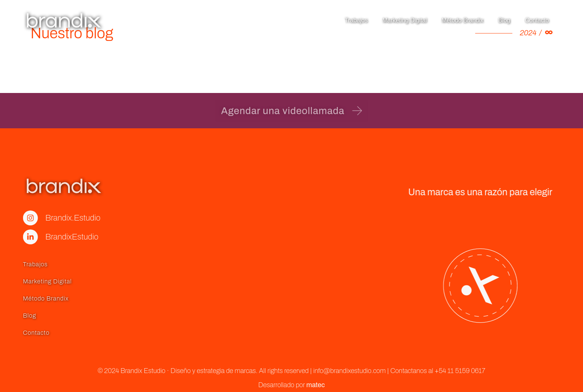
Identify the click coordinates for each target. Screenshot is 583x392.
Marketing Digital (405, 20)
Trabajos (356, 20)
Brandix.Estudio (51, 218)
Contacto (537, 20)
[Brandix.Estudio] (9, 218)
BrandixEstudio (50, 237)
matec (316, 385)
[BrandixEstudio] (9, 237)
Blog (504, 20)
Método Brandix (463, 20)
